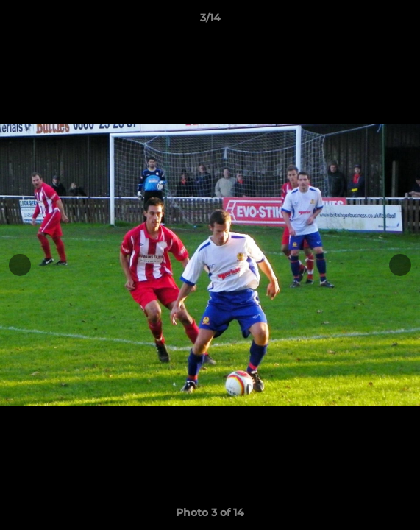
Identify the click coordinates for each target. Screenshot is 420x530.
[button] (402, 21)
